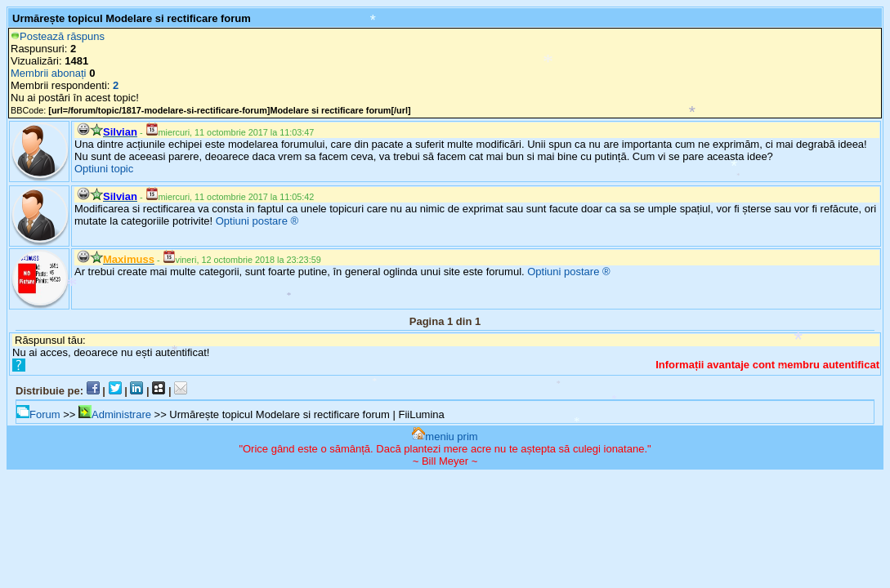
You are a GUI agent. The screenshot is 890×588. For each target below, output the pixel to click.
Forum (38, 414)
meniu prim (445, 437)
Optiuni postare (252, 221)
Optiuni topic (104, 169)
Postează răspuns (58, 36)
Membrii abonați (49, 73)
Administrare (115, 414)
